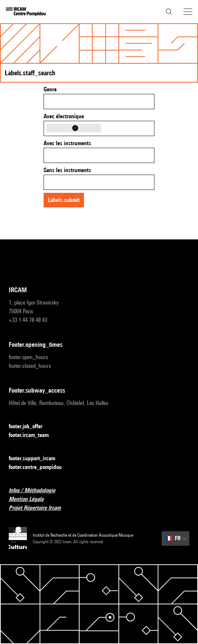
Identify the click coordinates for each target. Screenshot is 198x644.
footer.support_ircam (36, 459)
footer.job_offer (30, 427)
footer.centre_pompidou (40, 467)
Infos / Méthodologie (36, 491)
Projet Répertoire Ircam (39, 508)
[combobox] (99, 102)
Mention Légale (31, 499)
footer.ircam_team (33, 435)
